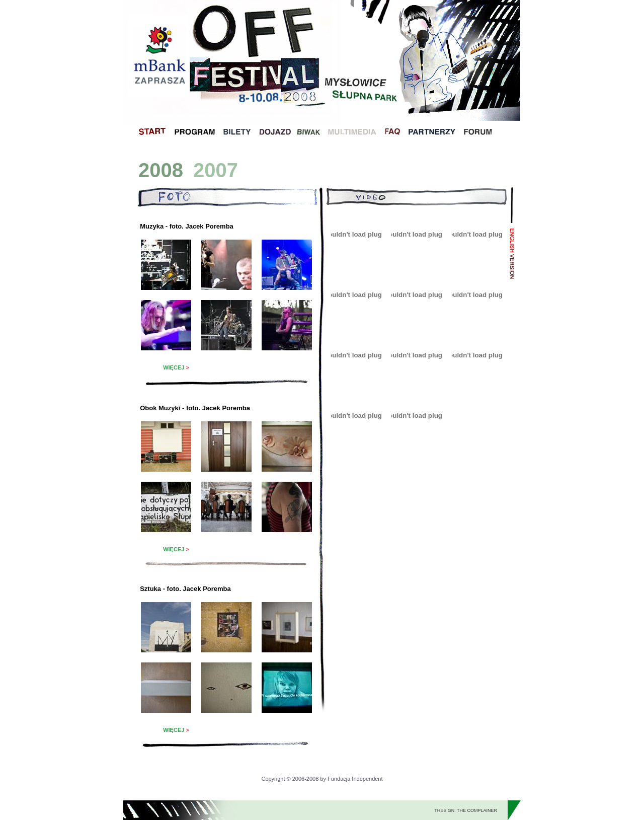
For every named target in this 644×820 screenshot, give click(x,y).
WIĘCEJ (174, 367)
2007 (216, 170)
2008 (161, 170)
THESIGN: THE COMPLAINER (466, 810)
